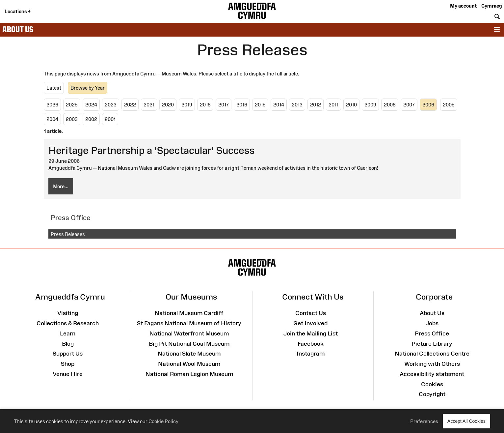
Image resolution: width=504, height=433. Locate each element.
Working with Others (432, 364)
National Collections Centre (432, 354)
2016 (242, 105)
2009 (370, 105)
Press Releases (68, 234)
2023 (111, 105)
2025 (72, 105)
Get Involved (310, 323)
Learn (68, 333)
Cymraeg (491, 6)
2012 (316, 105)
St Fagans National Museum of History (189, 323)
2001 (110, 119)
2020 (168, 105)
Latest (54, 88)
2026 (52, 105)
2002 (91, 119)
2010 (351, 105)
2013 (297, 105)
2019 (187, 105)
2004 (52, 119)
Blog (68, 344)
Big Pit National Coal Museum (189, 344)
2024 (91, 105)
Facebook (311, 344)
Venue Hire (68, 374)
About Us (18, 29)
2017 (224, 105)
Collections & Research (68, 323)
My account (463, 6)
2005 (449, 105)
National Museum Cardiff (189, 313)
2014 (279, 105)
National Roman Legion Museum (189, 374)
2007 (409, 105)
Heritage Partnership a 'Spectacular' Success (152, 150)
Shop (68, 364)
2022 (130, 105)
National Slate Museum (189, 354)
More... (61, 186)
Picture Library (432, 344)
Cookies (432, 384)
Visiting (68, 313)
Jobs (432, 323)
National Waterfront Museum (189, 333)
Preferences (424, 421)
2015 (260, 105)
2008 (390, 105)
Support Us (68, 354)
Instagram (311, 354)
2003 (72, 119)
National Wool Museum (189, 364)
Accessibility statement (432, 374)
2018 (205, 105)
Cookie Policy (163, 421)
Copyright (432, 394)
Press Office (432, 333)
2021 (149, 105)
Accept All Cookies (466, 421)
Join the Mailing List (311, 333)
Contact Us (311, 313)
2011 (333, 105)
